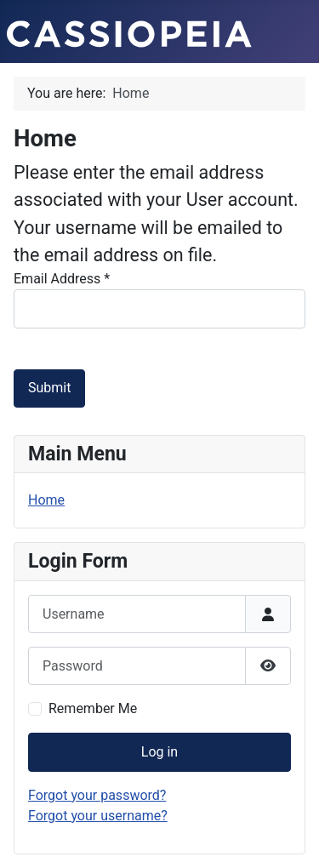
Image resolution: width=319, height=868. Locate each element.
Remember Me (93, 708)
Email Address (62, 279)
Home (46, 500)
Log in (159, 752)
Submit (49, 388)
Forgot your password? (97, 795)
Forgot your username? (98, 816)
